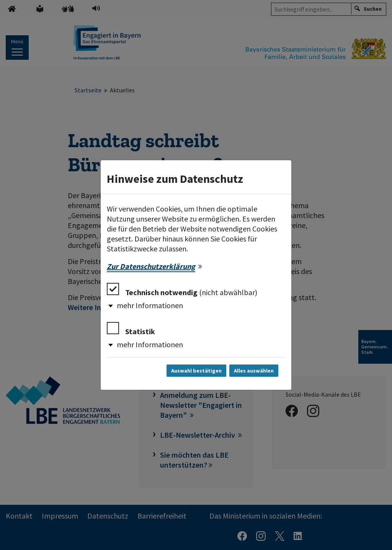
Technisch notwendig (182, 290)
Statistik (131, 329)
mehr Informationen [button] (150, 305)
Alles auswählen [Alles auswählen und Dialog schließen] (254, 371)
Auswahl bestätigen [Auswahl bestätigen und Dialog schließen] (196, 371)
